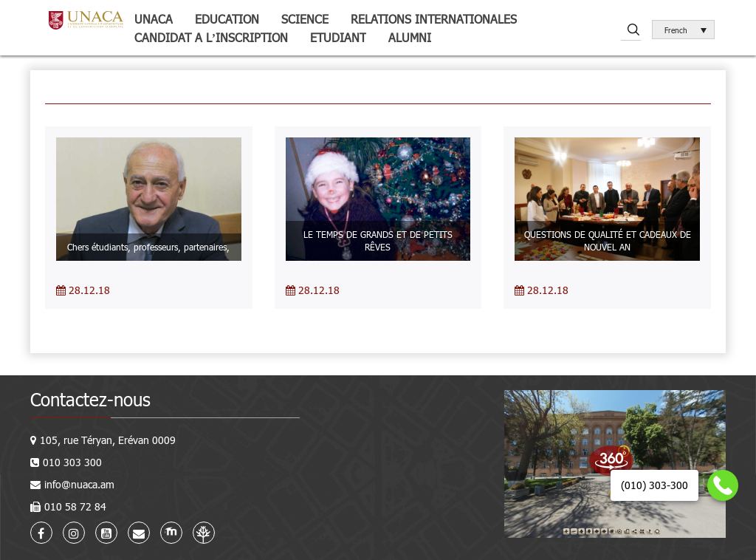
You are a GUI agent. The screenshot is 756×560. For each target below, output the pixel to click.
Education (227, 19)
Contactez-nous (90, 399)
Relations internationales (434, 19)
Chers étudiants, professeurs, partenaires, (148, 247)
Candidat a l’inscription (211, 37)
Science (305, 19)
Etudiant (338, 37)
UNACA (154, 19)
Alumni (410, 37)
